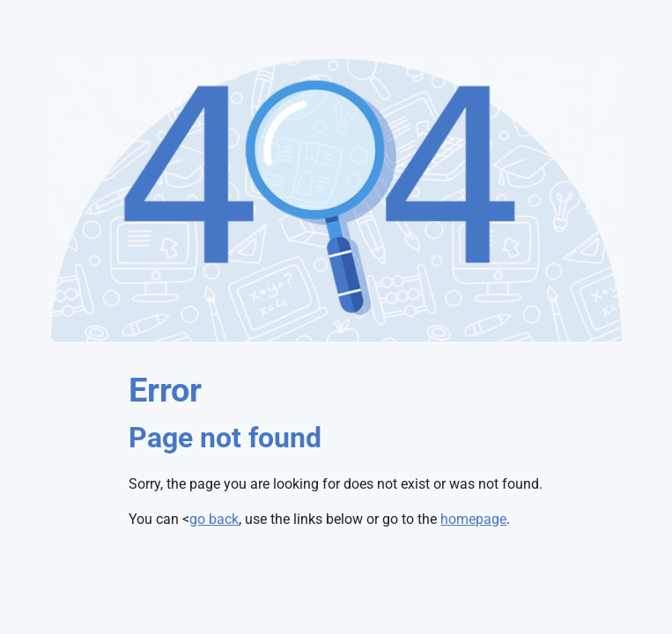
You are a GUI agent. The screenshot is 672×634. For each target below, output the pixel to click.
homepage (473, 519)
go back (214, 519)
